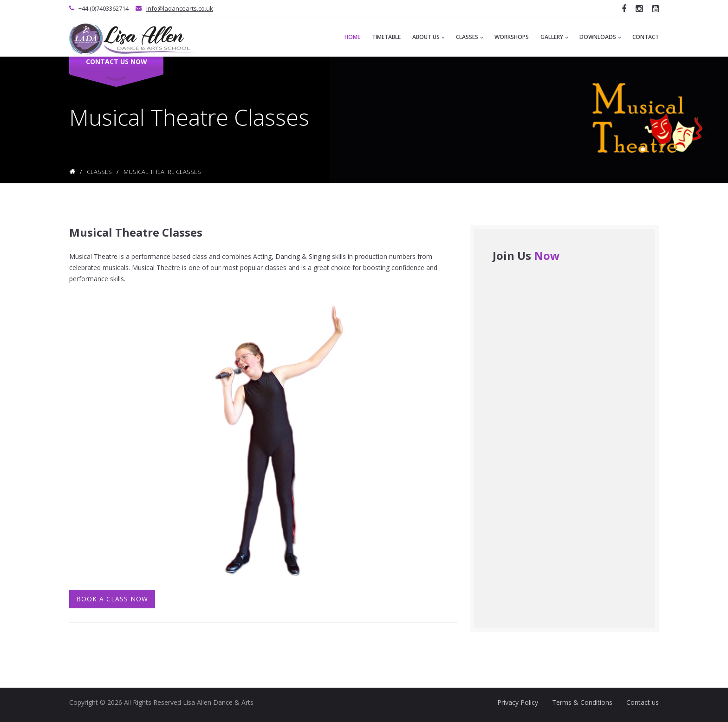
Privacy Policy (518, 702)
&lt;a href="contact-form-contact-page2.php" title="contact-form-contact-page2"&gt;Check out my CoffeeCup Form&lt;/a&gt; (565, 442)
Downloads (600, 37)
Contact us (643, 702)
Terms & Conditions (582, 702)
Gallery (554, 37)
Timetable (386, 37)
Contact (646, 37)
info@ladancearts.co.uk (180, 8)
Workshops (512, 37)
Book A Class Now (112, 599)
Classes (469, 37)
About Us (428, 37)
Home (352, 37)
